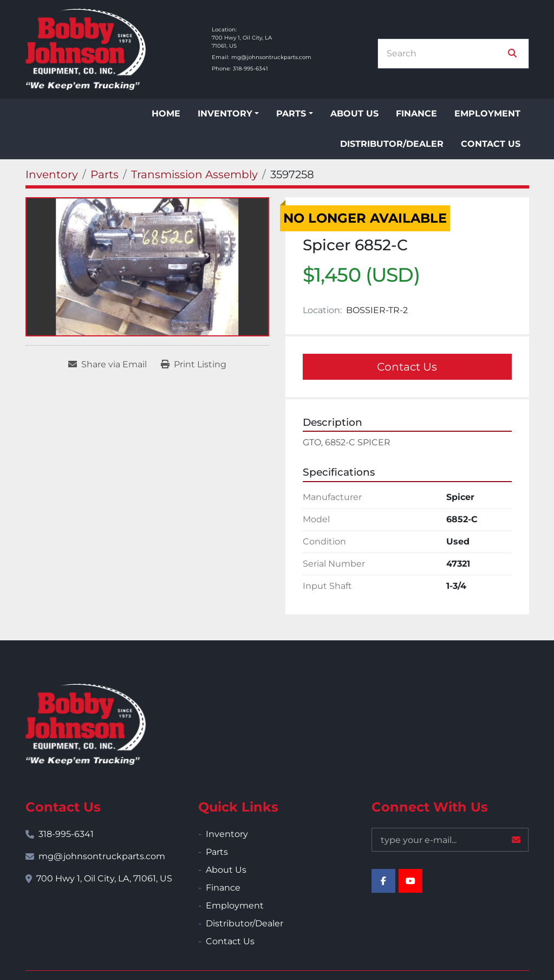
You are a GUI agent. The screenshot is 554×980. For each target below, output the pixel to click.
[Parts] (105, 174)
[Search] (446, 54)
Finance (416, 113)
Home (166, 113)
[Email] (450, 840)
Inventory (225, 113)
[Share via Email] (107, 365)
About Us (354, 113)
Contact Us (491, 144)
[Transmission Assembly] (194, 174)
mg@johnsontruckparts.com (271, 57)
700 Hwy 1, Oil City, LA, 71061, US (104, 878)
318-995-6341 (250, 69)
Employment (487, 113)
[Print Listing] (194, 365)
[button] (228, 114)
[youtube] (410, 881)
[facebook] (383, 881)
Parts (291, 113)
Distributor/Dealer (392, 144)
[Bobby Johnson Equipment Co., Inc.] (86, 724)
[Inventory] (52, 174)
